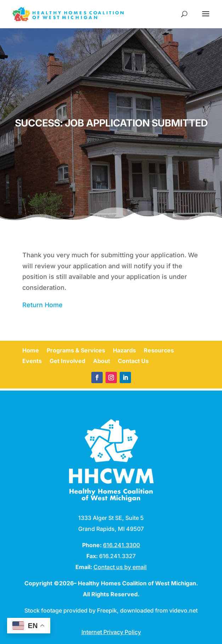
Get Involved (67, 361)
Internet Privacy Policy (111, 632)
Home (31, 351)
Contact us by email (120, 567)
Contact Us (133, 361)
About (102, 361)
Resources (159, 351)
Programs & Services (76, 351)
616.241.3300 (121, 545)
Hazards (124, 351)
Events (32, 361)
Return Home (42, 305)
